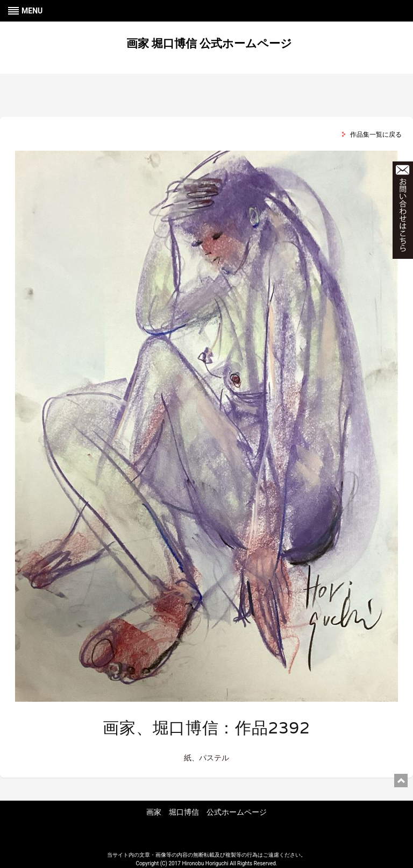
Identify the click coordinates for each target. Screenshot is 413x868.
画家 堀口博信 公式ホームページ (209, 44)
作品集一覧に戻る (376, 135)
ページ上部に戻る (401, 781)
